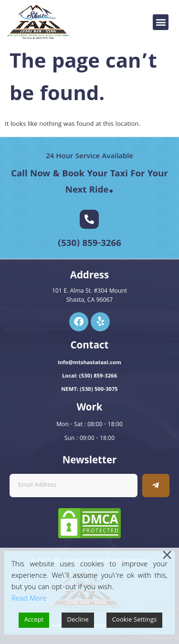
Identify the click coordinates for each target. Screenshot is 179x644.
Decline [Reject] (78, 620)
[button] (161, 22)
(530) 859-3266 (89, 244)
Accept (34, 620)
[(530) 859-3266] (89, 219)
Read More (29, 599)
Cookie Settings (135, 620)
